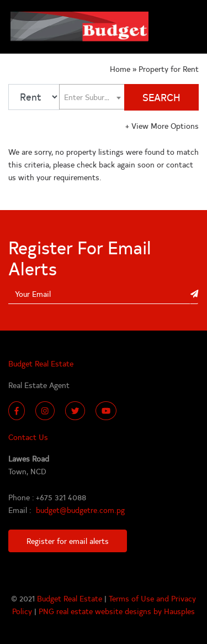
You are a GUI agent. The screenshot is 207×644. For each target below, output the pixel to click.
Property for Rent (169, 69)
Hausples (179, 611)
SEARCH (161, 97)
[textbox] (92, 97)
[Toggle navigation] (185, 27)
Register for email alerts (68, 541)
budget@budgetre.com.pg (80, 510)
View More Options (162, 125)
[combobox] (92, 97)
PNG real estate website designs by (101, 611)
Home (121, 69)
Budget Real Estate (71, 598)
